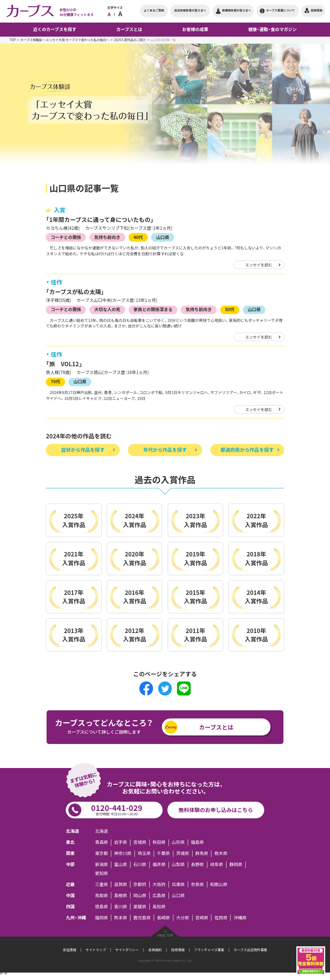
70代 (55, 381)
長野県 (198, 865)
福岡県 (101, 918)
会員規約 (155, 950)
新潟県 (101, 865)
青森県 (101, 843)
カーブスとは (216, 727)
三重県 (101, 884)
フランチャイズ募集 (209, 950)
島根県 (121, 895)
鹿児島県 (142, 918)
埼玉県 (144, 854)
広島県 (159, 895)
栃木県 (221, 854)
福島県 (198, 843)
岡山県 (140, 895)
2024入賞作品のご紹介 (130, 40)
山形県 (178, 843)
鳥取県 (101, 895)
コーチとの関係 (66, 237)
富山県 (121, 865)
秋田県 (159, 843)
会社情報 (70, 950)
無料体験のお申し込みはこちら (216, 810)
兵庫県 (178, 884)
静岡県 (236, 865)
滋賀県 (121, 884)
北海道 (101, 831)
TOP (13, 40)
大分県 (182, 918)
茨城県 (182, 854)
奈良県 (198, 884)
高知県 (159, 907)
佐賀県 (221, 918)
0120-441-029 (117, 809)
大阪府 (159, 884)
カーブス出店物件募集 (250, 950)
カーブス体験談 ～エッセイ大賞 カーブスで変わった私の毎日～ (65, 40)
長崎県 (163, 918)
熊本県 (121, 918)
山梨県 (178, 865)
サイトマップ (96, 950)
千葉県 (163, 854)
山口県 (163, 237)
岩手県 (121, 843)
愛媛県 (140, 907)
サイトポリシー (127, 950)
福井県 (159, 865)
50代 (230, 309)
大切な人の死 (107, 309)
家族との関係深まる (153, 309)
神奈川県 (123, 854)
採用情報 (178, 950)
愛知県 (101, 873)
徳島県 (101, 907)
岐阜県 (217, 865)
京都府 (140, 884)
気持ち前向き (107, 237)
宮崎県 (202, 918)
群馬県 (202, 854)
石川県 (140, 865)
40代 (138, 237)
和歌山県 (219, 884)
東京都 (101, 854)
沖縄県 (240, 918)
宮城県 (140, 843)
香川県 (121, 907)
